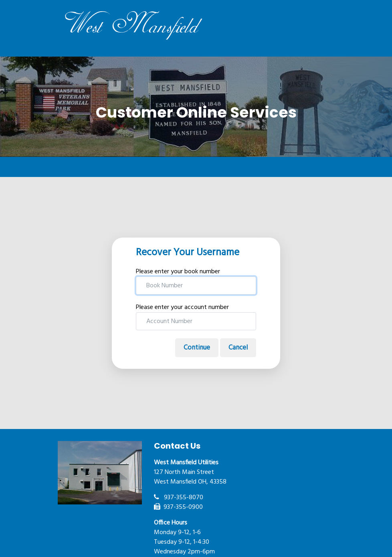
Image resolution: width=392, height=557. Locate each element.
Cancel (238, 348)
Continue (197, 348)
